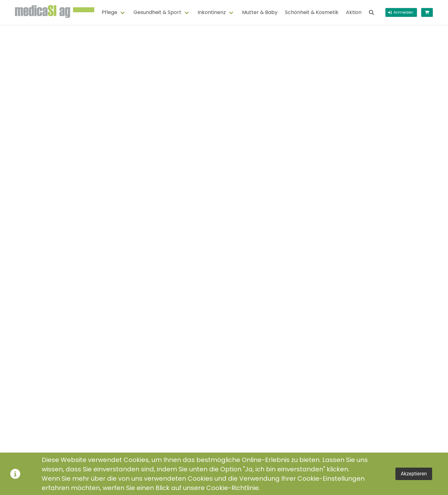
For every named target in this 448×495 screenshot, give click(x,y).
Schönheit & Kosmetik (312, 12)
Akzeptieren (414, 474)
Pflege (110, 12)
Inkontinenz (212, 12)
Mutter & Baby (260, 12)
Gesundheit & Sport (157, 12)
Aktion (354, 12)
